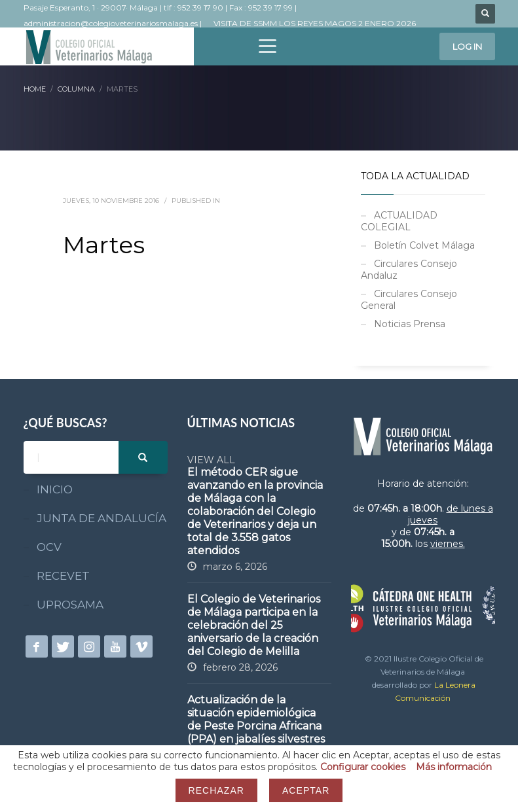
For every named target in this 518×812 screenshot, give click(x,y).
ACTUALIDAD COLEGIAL (399, 221)
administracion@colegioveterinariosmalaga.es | (114, 23)
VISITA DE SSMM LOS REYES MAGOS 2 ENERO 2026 (315, 23)
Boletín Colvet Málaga (424, 245)
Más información (454, 767)
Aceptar (306, 790)
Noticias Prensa (410, 324)
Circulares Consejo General (409, 300)
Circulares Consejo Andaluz (409, 270)
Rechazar (216, 790)
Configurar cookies (363, 767)
